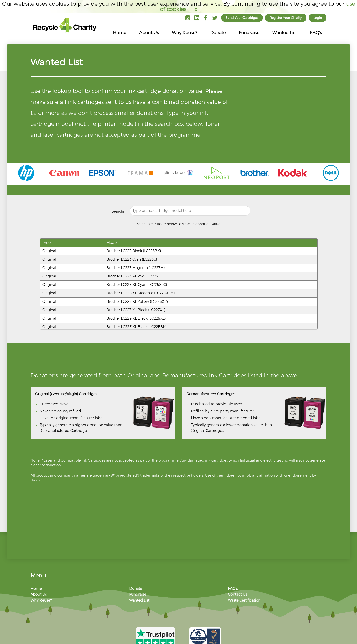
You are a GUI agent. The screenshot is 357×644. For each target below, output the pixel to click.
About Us (149, 33)
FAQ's (316, 33)
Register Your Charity (286, 18)
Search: (118, 211)
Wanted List (285, 33)
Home (120, 33)
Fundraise (249, 33)
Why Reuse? (185, 33)
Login (318, 18)
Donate (218, 33)
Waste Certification (244, 601)
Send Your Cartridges (242, 18)
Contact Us (237, 595)
